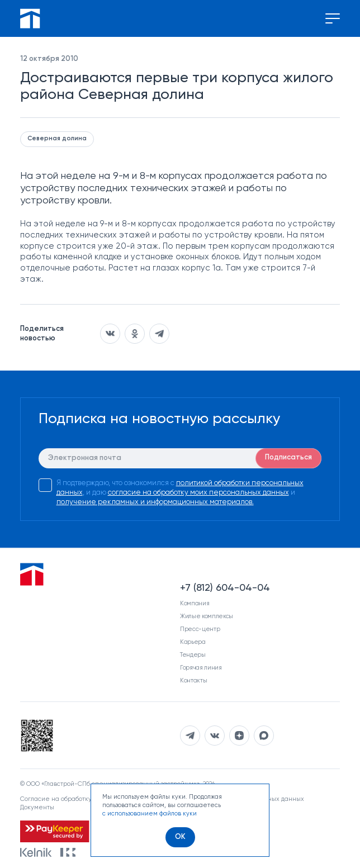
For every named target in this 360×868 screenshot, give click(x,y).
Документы (37, 807)
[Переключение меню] (333, 18)
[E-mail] (180, 458)
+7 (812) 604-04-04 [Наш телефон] (225, 588)
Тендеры (193, 655)
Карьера (193, 642)
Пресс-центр (200, 629)
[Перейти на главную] (30, 18)
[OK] (180, 837)
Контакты (193, 680)
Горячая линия (201, 668)
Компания (195, 603)
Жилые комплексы (207, 616)
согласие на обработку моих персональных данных (198, 493)
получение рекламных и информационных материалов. (155, 502)
